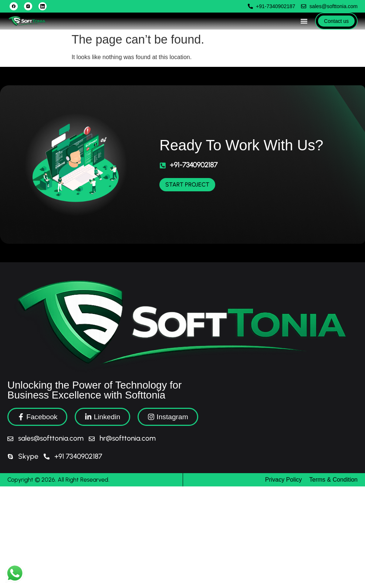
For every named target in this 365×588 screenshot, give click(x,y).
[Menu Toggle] (304, 21)
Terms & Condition (333, 480)
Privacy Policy (284, 480)
